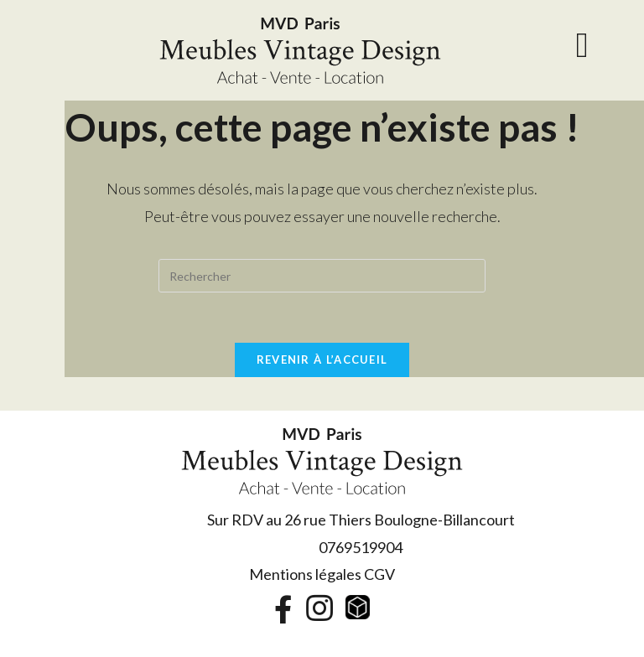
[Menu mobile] (583, 50)
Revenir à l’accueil (322, 360)
